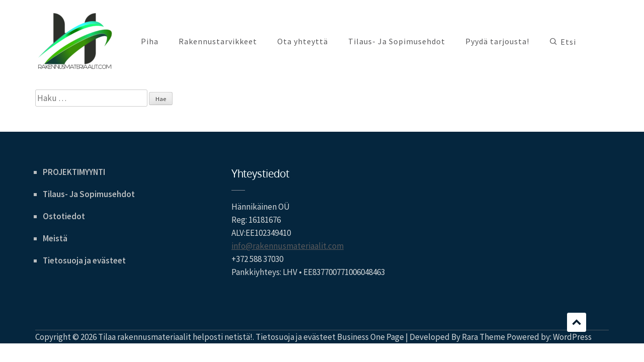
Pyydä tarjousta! (497, 41)
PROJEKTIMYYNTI (74, 172)
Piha (150, 41)
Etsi (568, 42)
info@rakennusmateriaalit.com (288, 246)
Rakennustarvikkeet (218, 41)
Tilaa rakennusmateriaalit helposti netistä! (175, 337)
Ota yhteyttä (303, 41)
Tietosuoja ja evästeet (84, 260)
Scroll (577, 322)
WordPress (572, 337)
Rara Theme (484, 337)
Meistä (55, 238)
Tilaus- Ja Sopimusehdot (397, 41)
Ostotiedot (64, 216)
